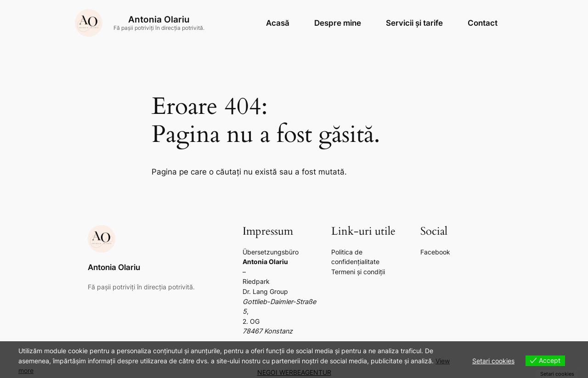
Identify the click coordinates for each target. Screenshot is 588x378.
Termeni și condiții (358, 272)
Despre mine (338, 23)
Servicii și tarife (414, 23)
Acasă (278, 23)
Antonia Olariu (159, 19)
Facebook (435, 252)
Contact (483, 23)
